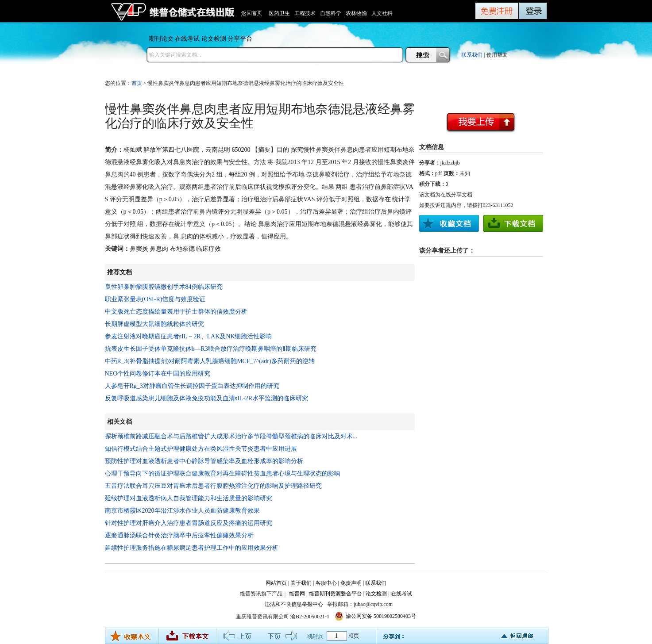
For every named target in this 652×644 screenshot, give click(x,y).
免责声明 (351, 583)
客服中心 (326, 583)
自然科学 (331, 13)
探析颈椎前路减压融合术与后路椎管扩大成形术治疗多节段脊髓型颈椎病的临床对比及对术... (231, 436)
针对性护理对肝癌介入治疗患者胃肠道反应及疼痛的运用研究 (189, 523)
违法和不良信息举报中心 (294, 604)
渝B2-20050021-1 (310, 617)
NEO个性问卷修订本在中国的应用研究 (158, 374)
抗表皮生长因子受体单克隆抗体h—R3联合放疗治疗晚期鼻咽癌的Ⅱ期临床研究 (211, 349)
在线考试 (187, 39)
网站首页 (276, 583)
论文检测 (214, 39)
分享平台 (240, 39)
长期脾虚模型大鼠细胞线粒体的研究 (154, 324)
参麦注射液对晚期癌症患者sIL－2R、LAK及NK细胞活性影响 (189, 336)
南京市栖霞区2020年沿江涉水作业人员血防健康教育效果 (182, 511)
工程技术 (305, 13)
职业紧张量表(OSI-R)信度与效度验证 (155, 299)
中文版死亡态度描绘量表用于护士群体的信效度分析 (176, 312)
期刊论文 (161, 39)
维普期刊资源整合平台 (336, 594)
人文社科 (382, 13)
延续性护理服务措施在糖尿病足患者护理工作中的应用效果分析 (192, 548)
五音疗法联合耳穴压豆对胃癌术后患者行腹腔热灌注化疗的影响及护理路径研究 (213, 486)
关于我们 (301, 583)
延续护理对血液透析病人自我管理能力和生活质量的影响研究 (189, 498)
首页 (137, 83)
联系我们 (472, 55)
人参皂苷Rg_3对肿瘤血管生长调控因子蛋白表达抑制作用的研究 (192, 386)
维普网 (297, 594)
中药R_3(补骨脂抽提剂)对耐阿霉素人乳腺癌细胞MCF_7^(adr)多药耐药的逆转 (210, 361)
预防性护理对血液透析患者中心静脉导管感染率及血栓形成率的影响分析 (204, 461)
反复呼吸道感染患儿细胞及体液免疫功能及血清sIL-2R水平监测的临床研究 (207, 398)
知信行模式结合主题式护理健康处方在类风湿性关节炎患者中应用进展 (201, 449)
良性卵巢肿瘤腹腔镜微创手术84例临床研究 (164, 287)
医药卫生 (279, 13)
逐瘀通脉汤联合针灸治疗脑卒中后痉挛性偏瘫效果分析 (179, 535)
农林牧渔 (356, 13)
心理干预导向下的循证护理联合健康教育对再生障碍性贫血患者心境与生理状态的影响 (223, 473)
